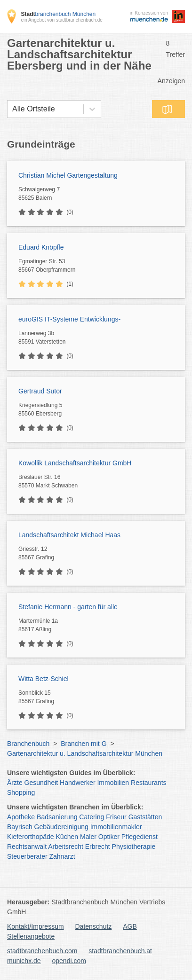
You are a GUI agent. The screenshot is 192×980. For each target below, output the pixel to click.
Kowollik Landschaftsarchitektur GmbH (75, 463)
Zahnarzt (62, 856)
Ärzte (15, 783)
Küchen (67, 837)
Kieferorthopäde (31, 837)
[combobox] (12, 109)
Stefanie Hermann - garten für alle (68, 607)
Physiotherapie (134, 847)
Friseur (116, 817)
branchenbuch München (58, 14)
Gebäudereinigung (61, 827)
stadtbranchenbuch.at (120, 951)
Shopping (21, 792)
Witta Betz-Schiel (44, 679)
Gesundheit (41, 783)
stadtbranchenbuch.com (42, 951)
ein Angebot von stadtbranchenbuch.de (61, 20)
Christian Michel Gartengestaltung (68, 175)
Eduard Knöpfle (41, 247)
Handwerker (77, 783)
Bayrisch (20, 827)
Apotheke (21, 817)
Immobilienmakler (116, 827)
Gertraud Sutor (40, 391)
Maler (88, 837)
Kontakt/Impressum (36, 926)
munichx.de (24, 961)
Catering (92, 817)
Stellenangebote (31, 936)
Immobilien (113, 783)
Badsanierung (57, 817)
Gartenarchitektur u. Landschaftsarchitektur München (85, 753)
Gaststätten (145, 817)
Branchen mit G (84, 744)
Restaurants (148, 783)
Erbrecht (98, 847)
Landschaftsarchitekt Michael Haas (69, 535)
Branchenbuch (28, 744)
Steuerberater (27, 856)
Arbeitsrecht (66, 847)
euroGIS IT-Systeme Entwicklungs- (69, 319)
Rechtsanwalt (27, 847)
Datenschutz (94, 926)
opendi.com (69, 961)
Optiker (109, 837)
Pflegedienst (140, 837)
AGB (130, 926)
